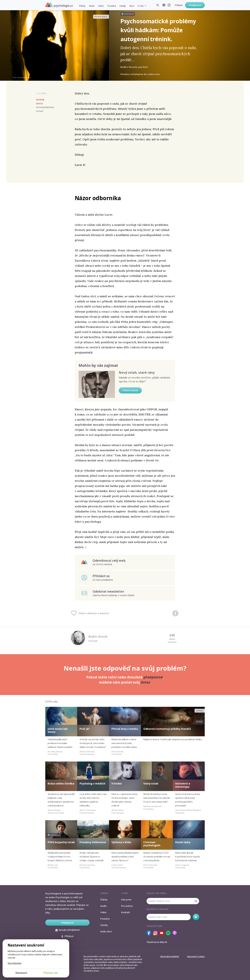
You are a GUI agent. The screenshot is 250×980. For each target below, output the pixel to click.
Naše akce (106, 931)
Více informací (14, 963)
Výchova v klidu (121, 842)
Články (82, 6)
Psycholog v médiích (92, 784)
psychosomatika (45, 107)
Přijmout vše (51, 973)
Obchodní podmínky (170, 956)
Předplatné (195, 5)
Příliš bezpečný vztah (61, 842)
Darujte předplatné (68, 930)
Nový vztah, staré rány (137, 372)
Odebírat (196, 917)
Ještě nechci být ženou (58, 730)
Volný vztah (151, 784)
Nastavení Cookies (196, 956)
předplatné (153, 677)
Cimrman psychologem (152, 844)
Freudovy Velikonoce (93, 842)
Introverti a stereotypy (183, 785)
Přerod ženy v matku (125, 729)
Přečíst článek (130, 390)
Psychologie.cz (59, 5)
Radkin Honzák (98, 636)
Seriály (123, 6)
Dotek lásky (183, 842)
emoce (40, 104)
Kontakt (125, 912)
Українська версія (157, 942)
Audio (92, 6)
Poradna (112, 6)
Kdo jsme (126, 899)
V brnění (117, 784)
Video (101, 6)
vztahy (40, 111)
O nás (141, 6)
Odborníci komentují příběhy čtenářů (167, 729)
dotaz (145, 682)
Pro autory (127, 906)
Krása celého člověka (61, 784)
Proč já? (85, 729)
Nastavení (21, 973)
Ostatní (40, 100)
